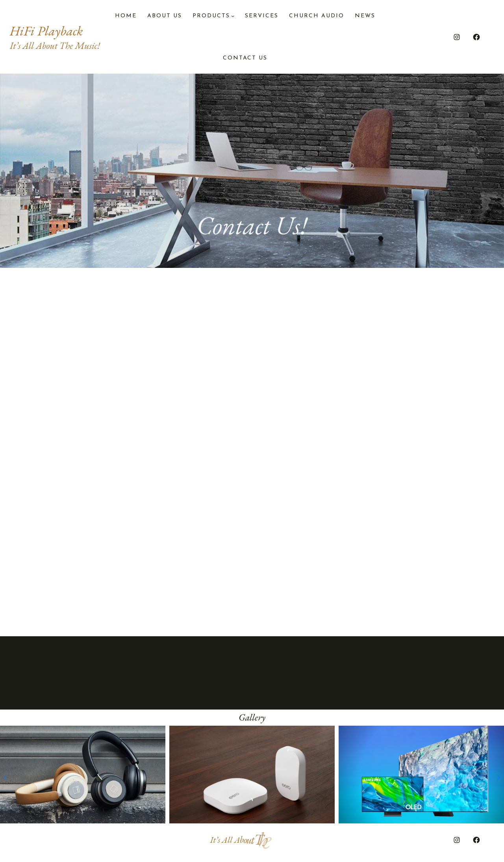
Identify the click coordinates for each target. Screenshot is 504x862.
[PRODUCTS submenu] (233, 16)
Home (126, 16)
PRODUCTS (211, 16)
